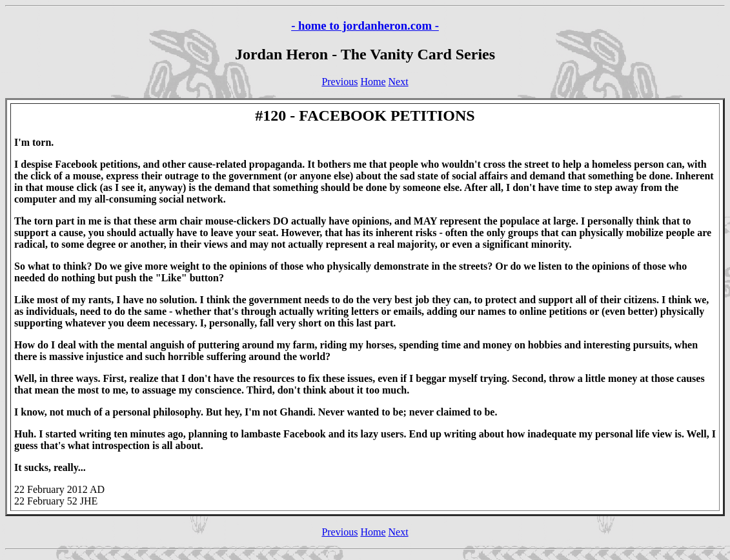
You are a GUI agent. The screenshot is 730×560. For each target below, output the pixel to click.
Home (373, 82)
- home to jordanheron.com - (365, 25)
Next (399, 82)
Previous (340, 82)
